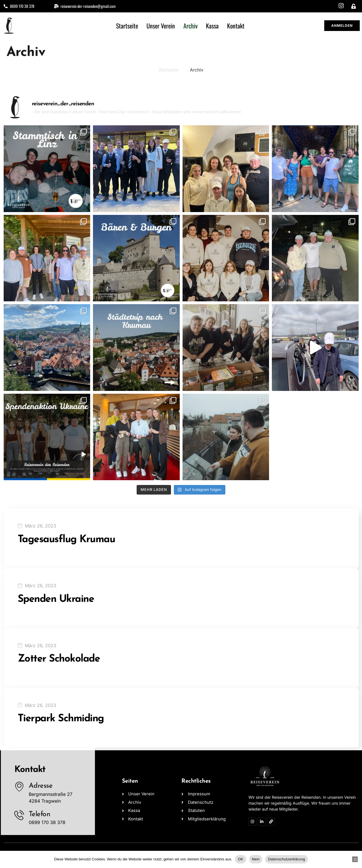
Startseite (127, 26)
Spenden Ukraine (56, 599)
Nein (256, 859)
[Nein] (355, 859)
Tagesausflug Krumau (66, 540)
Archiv (190, 26)
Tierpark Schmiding (61, 719)
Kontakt (236, 26)
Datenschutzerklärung (286, 859)
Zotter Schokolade (59, 659)
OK (240, 859)
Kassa (212, 26)
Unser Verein (161, 26)
